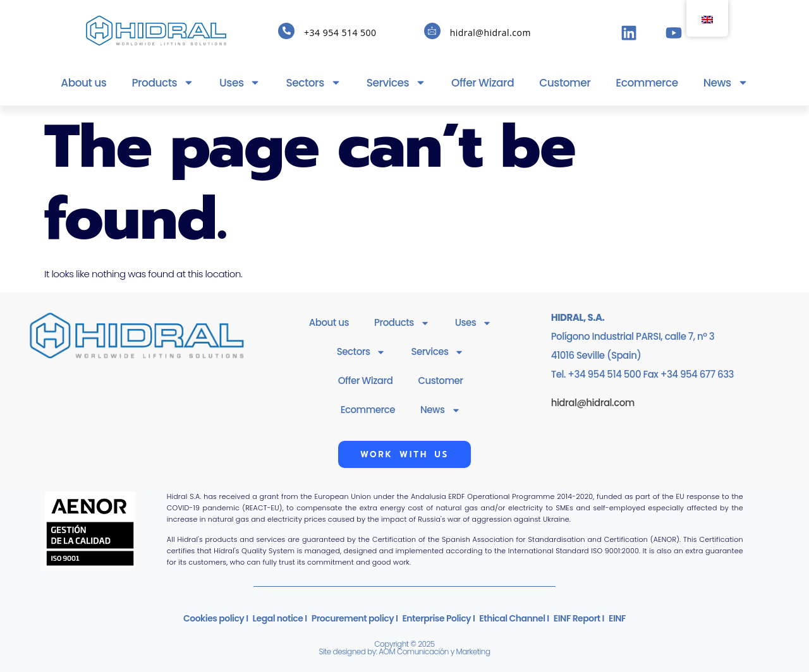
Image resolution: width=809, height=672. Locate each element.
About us (83, 83)
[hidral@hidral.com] (432, 31)
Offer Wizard (483, 83)
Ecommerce (647, 83)
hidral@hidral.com (490, 33)
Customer (565, 83)
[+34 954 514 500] (286, 31)
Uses (240, 82)
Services (396, 82)
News (726, 82)
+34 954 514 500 (340, 33)
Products (163, 82)
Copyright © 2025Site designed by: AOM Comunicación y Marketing (404, 648)
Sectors (313, 82)
